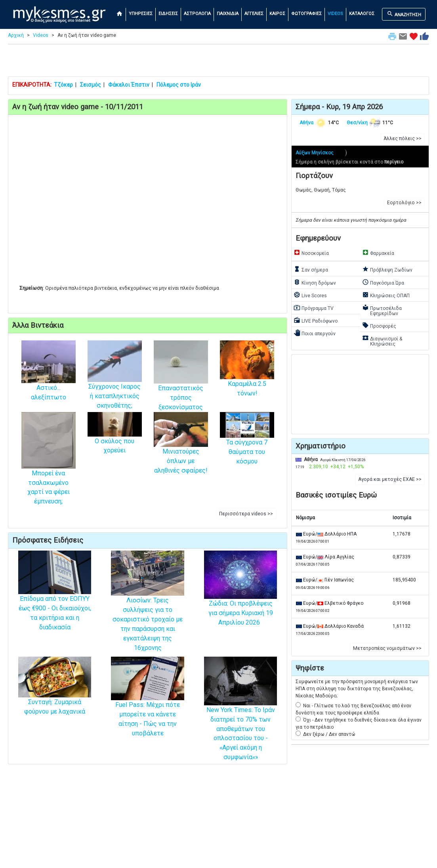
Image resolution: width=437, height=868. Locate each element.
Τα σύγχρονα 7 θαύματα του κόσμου (247, 443)
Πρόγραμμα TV (314, 308)
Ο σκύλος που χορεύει (115, 437)
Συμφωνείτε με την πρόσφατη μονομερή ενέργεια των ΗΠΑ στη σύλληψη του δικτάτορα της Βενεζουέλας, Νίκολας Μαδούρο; (357, 689)
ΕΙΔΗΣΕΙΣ (168, 14)
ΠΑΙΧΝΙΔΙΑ (228, 14)
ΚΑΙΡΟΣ (277, 14)
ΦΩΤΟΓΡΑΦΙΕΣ (306, 14)
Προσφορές (379, 325)
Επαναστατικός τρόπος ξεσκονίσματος (181, 384)
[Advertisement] (219, 62)
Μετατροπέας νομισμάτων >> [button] (387, 648)
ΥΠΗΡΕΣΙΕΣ (141, 14)
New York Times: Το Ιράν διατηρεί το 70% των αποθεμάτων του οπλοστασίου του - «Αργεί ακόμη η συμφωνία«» (240, 719)
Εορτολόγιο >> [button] (404, 203)
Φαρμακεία (378, 253)
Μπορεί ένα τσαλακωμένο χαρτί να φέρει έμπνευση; (49, 471)
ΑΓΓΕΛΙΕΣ (254, 14)
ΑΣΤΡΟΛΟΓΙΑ (197, 14)
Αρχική (16, 35)
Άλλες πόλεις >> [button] (403, 139)
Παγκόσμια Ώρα (383, 282)
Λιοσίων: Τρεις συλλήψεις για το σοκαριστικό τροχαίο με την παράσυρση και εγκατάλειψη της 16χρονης (147, 610)
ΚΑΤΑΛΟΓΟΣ (362, 14)
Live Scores (310, 295)
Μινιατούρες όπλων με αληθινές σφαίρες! (181, 449)
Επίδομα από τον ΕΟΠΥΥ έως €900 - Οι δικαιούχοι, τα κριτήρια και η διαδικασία (55, 599)
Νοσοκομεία (311, 253)
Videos (41, 35)
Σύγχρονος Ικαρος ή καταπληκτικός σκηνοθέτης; (115, 383)
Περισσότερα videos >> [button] (246, 514)
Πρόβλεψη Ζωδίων (387, 269)
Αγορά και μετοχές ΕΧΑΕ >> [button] (390, 479)
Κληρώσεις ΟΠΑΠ (386, 295)
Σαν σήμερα (311, 269)
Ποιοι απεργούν (315, 333)
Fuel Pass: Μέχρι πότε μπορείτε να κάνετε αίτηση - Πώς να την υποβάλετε (147, 706)
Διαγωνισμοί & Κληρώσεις (382, 341)
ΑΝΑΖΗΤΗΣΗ (404, 14)
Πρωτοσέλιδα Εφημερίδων (382, 310)
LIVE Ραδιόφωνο (316, 320)
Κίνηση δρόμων (315, 282)
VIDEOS (335, 14)
